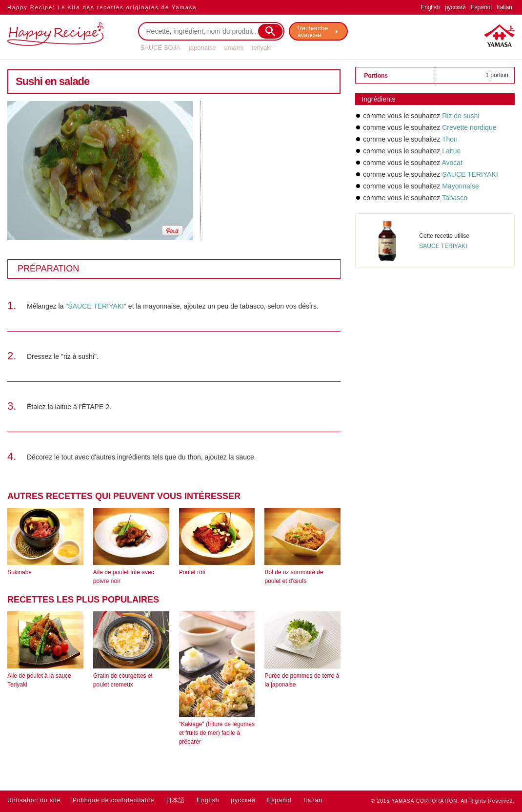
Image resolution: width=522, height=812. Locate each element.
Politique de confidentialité (113, 800)
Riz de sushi (461, 116)
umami (234, 48)
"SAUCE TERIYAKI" (96, 306)
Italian (504, 7)
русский (455, 7)
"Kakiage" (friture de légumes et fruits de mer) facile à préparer (217, 733)
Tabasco (455, 198)
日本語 (175, 800)
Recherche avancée (313, 31)
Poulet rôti (192, 572)
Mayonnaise (461, 186)
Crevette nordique (469, 127)
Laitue (451, 151)
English (430, 7)
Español (481, 7)
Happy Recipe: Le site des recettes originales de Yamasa (102, 7)
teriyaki (262, 48)
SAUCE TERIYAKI (470, 174)
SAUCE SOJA (161, 48)
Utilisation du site (34, 800)
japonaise (202, 48)
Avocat (452, 163)
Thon (450, 139)
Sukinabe (20, 572)
